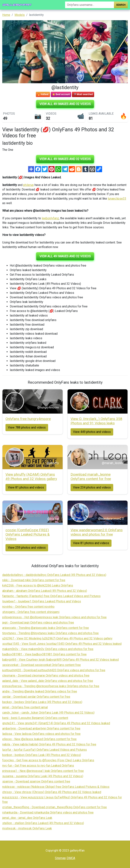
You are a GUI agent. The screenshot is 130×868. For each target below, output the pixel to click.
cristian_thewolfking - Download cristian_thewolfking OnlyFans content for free (55, 807)
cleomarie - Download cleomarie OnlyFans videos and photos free (46, 675)
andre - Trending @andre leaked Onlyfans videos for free (40, 691)
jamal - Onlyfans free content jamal (25, 707)
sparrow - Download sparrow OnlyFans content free (36, 781)
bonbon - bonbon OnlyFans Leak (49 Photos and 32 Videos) (42, 755)
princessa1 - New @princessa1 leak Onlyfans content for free (43, 771)
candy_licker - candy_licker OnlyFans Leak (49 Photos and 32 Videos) (48, 713)
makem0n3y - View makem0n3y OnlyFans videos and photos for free (48, 649)
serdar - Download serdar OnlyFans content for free (36, 697)
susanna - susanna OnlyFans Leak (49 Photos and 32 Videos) (43, 776)
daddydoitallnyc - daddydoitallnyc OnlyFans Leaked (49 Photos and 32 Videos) (54, 575)
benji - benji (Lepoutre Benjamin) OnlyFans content (35, 718)
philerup (28, 185)
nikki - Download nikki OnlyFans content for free (34, 580)
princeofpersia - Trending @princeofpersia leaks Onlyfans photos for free (51, 686)
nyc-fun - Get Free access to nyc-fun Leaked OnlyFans (38, 766)
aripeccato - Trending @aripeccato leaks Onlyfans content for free (46, 628)
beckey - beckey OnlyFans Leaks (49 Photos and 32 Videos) (42, 702)
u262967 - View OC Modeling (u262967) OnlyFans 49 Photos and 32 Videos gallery (57, 638)
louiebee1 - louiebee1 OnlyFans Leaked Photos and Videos (42, 601)
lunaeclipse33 (117, 199)
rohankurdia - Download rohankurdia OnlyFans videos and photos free (48, 812)
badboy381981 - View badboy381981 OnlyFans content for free (44, 654)
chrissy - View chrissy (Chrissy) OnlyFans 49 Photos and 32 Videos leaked (52, 792)
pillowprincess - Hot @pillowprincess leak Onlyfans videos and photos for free (54, 617)
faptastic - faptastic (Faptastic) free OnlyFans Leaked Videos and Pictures (51, 596)
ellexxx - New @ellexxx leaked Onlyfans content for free (39, 739)
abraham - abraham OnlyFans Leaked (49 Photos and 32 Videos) (45, 591)
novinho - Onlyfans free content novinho (28, 607)
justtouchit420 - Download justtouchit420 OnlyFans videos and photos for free (54, 670)
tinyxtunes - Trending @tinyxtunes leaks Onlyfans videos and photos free (50, 633)
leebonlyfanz (50, 218)
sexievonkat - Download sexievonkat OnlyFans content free (42, 665)
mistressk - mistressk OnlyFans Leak (27, 828)
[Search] (90, 5)
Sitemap (60, 858)
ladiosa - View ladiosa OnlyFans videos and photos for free (41, 734)
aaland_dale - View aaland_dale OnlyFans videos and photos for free (48, 681)
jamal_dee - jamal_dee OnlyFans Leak (27, 818)
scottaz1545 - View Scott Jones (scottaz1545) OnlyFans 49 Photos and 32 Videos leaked (62, 644)
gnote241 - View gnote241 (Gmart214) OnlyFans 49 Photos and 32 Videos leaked (56, 723)
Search (121, 5)
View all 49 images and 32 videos (65, 104)
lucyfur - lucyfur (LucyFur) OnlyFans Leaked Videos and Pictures (45, 750)
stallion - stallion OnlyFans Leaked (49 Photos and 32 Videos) (43, 823)
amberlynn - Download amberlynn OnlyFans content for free (41, 728)
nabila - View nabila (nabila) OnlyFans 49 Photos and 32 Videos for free (49, 744)
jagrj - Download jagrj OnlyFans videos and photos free (38, 623)
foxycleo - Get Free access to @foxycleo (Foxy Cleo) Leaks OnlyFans (48, 760)
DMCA (71, 858)
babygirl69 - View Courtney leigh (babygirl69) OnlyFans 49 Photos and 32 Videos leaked (60, 660)
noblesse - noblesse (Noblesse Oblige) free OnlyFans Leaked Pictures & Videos (56, 787)
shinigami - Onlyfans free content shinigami (31, 612)
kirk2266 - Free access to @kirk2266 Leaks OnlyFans (38, 585)
